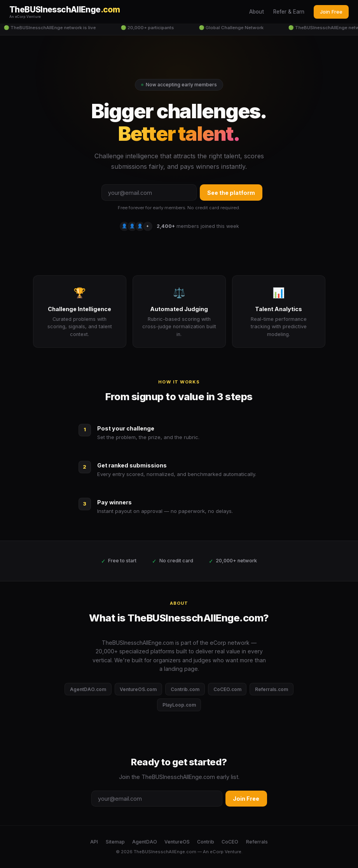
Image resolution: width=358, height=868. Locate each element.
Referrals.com (272, 689)
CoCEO (230, 842)
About (257, 12)
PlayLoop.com (179, 705)
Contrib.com (185, 689)
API (94, 842)
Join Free (331, 12)
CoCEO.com (227, 689)
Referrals (257, 842)
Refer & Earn (289, 12)
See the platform (231, 193)
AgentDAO (145, 842)
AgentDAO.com (88, 689)
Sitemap (115, 842)
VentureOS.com (138, 689)
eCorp (217, 852)
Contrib (206, 842)
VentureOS (177, 842)
